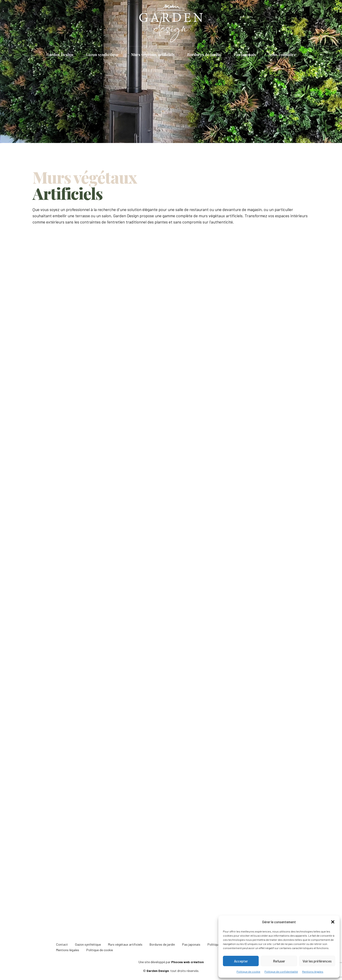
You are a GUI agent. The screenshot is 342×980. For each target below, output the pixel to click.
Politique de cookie (248, 971)
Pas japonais (245, 55)
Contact (62, 944)
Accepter (241, 961)
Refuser (279, 961)
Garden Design (60, 55)
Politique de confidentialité (281, 971)
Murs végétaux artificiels (153, 55)
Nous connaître (282, 55)
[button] (333, 922)
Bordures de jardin (204, 55)
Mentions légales (313, 971)
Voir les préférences (317, 961)
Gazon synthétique (102, 55)
